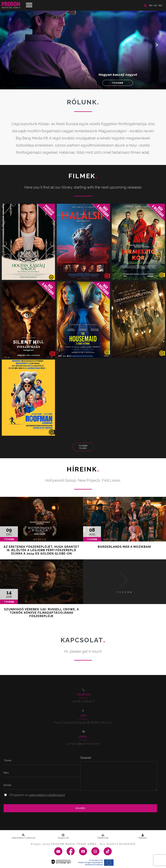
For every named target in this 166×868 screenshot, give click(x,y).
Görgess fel (63, 836)
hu (156, 5)
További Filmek (83, 447)
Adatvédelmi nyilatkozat (23, 836)
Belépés (143, 836)
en (151, 5)
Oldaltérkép (103, 836)
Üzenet (86, 758)
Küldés (80, 808)
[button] (157, 45)
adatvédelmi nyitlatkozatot (47, 795)
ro (160, 5)
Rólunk (83, 102)
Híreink (83, 469)
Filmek (83, 176)
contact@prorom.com (83, 744)
